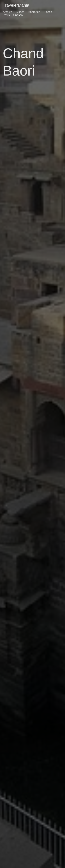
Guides (20, 12)
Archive (7, 12)
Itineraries (34, 12)
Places (48, 12)
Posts (6, 15)
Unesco (18, 15)
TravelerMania (16, 5)
